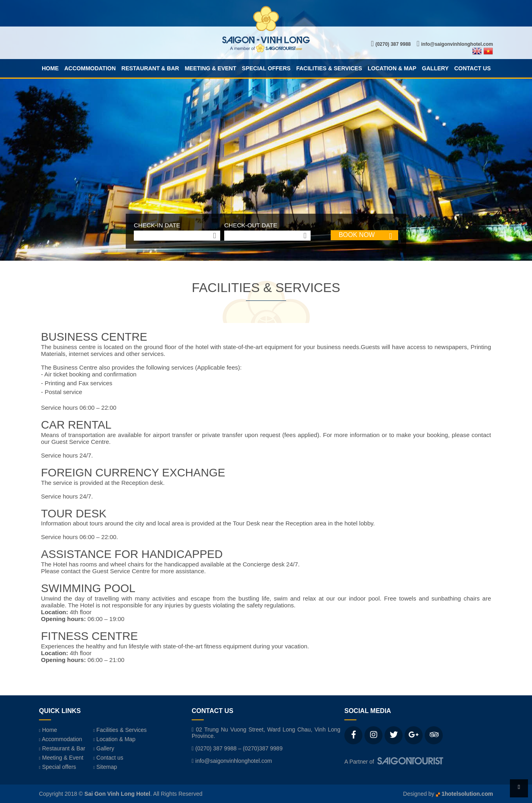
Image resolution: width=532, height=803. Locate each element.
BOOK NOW (357, 235)
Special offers (266, 68)
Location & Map (392, 68)
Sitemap (105, 767)
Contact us (472, 68)
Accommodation (90, 68)
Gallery (435, 68)
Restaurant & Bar (150, 68)
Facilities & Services (329, 68)
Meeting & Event (211, 68)
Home (50, 68)
